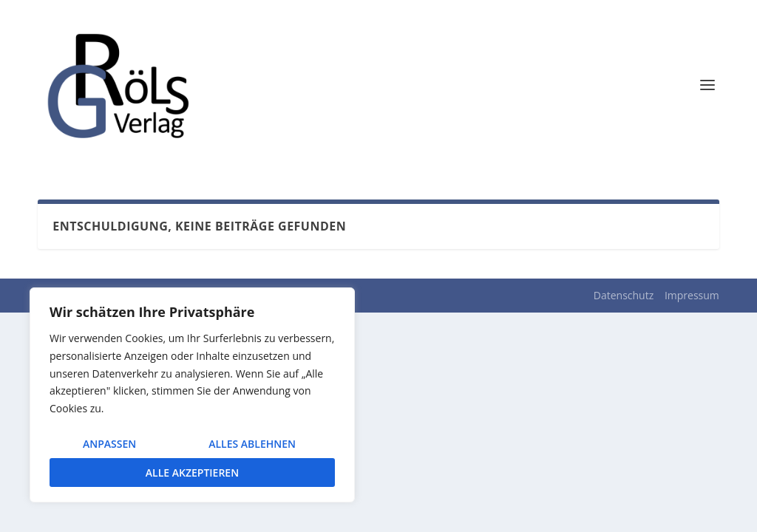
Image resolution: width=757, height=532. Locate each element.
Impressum (692, 295)
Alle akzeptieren (192, 473)
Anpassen (109, 444)
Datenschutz (624, 295)
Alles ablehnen (252, 444)
